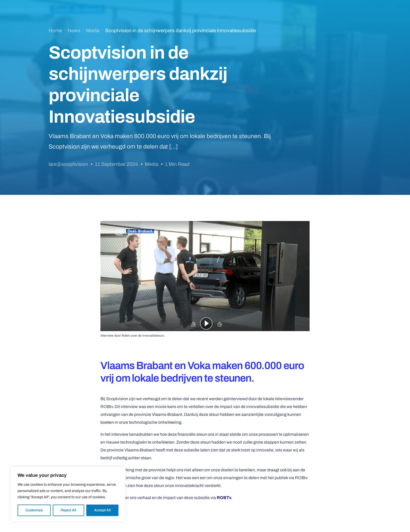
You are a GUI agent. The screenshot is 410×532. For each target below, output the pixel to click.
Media (152, 164)
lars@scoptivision (68, 164)
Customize (34, 510)
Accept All (102, 510)
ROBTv (224, 498)
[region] (68, 494)
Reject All (68, 510)
